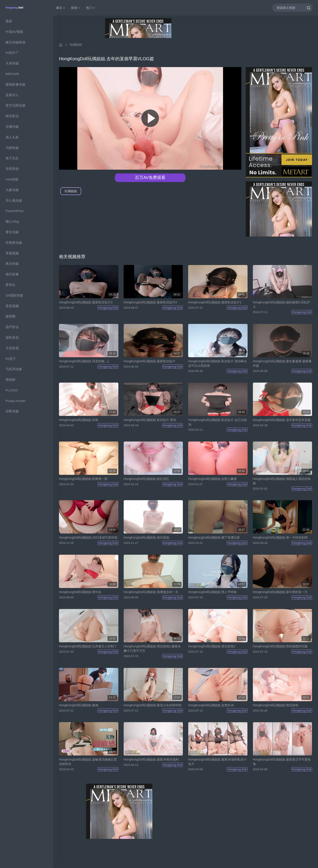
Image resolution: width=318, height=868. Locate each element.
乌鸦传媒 (12, 148)
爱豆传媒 (12, 232)
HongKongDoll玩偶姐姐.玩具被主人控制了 (88, 646)
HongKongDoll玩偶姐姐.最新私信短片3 (86, 302)
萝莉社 (10, 285)
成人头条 (12, 137)
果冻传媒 (12, 264)
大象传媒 (12, 190)
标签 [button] (76, 8)
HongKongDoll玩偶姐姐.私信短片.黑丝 (150, 420)
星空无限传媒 (15, 105)
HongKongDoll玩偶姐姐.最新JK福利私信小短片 (217, 762)
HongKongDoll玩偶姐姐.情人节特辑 (212, 592)
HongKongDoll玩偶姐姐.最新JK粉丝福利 (151, 759)
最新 (9, 21)
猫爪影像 (12, 274)
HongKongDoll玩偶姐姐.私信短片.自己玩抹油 (218, 422)
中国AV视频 (14, 32)
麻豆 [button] (61, 8)
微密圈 (10, 316)
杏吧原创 (12, 169)
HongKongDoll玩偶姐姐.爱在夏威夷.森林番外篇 (282, 363)
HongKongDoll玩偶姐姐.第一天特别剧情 (280, 537)
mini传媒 (12, 179)
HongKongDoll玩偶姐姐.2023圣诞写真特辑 (88, 537)
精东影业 (12, 116)
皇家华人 (12, 95)
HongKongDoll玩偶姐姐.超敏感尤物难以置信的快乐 (88, 762)
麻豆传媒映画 (15, 42)
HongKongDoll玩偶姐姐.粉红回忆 (146, 479)
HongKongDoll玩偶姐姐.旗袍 (79, 705)
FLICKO (12, 390)
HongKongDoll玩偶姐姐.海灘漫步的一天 (151, 592)
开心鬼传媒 (14, 200)
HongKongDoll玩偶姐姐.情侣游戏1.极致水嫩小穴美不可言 (152, 648)
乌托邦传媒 (14, 369)
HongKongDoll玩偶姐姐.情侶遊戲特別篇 (280, 646)
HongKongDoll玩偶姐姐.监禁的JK (211, 705)
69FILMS (12, 74)
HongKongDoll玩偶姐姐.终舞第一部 (83, 479)
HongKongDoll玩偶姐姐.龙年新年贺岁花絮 (282, 420)
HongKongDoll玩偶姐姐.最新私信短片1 (215, 302)
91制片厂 (12, 53)
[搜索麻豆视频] (292, 8)
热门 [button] (91, 8)
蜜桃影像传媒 (15, 84)
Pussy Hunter (16, 401)
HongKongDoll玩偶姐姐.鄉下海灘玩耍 (214, 537)
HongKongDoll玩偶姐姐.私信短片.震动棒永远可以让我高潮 (218, 363)
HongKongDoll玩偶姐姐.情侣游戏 (276, 705)
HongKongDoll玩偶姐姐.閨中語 (80, 592)
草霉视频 (12, 253)
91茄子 (11, 359)
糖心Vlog (12, 221)
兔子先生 (12, 158)
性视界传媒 (14, 243)
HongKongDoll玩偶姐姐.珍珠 (79, 420)
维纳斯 (10, 380)
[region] (26, 442)
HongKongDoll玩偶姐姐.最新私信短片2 (150, 302)
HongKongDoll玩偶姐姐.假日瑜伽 (146, 537)
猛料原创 (12, 337)
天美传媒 (12, 63)
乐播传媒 (12, 127)
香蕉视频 (12, 306)
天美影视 (12, 348)
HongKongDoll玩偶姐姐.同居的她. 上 (84, 361)
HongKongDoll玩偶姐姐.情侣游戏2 (212, 646)
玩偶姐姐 (76, 45)
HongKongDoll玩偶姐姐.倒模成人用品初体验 (282, 481)
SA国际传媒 (14, 295)
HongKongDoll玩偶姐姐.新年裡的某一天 (280, 592)
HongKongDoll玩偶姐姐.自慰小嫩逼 (212, 479)
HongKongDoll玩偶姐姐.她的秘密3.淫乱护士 (282, 304)
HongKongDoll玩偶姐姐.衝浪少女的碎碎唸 (153, 705)
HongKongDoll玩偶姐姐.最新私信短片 (150, 361)
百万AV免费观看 (150, 178)
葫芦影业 (12, 327)
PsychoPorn (15, 211)
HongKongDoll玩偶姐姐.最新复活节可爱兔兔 (282, 762)
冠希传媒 (12, 411)
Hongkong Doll (108, 308)
